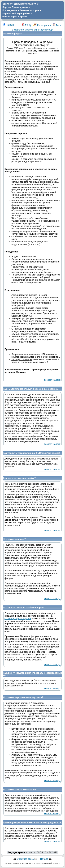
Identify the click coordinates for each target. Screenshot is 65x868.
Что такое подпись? (14, 539)
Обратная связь (25, 859)
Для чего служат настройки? (19, 478)
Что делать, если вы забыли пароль (24, 608)
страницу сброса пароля (18, 618)
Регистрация (42, 25)
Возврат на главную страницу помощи (32, 30)
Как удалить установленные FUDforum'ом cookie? (32, 453)
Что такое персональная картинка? (23, 697)
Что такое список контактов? (19, 789)
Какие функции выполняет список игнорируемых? (32, 822)
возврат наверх (52, 380)
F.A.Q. (27, 25)
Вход (57, 25)
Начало (8, 25)
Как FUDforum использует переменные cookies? (31, 389)
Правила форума (13, 34)
